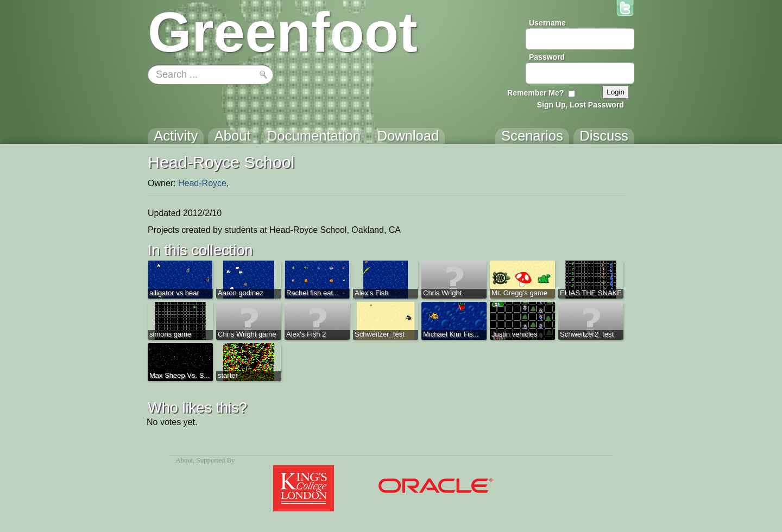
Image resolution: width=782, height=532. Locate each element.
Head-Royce (202, 183)
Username (547, 23)
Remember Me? (535, 93)
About (184, 460)
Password (547, 57)
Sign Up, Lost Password (581, 105)
